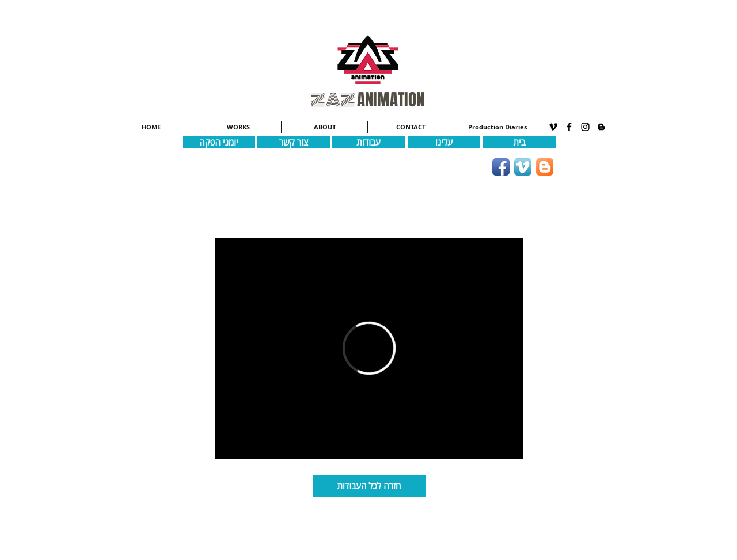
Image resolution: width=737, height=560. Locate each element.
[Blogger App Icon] (545, 167)
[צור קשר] (294, 142)
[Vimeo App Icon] (523, 167)
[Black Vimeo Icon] (553, 127)
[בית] (519, 142)
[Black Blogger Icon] (601, 127)
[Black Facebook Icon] (569, 127)
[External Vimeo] (369, 348)
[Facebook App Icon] (501, 167)
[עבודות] (368, 142)
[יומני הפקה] (219, 142)
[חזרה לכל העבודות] (369, 486)
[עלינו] (444, 142)
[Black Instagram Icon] (585, 127)
